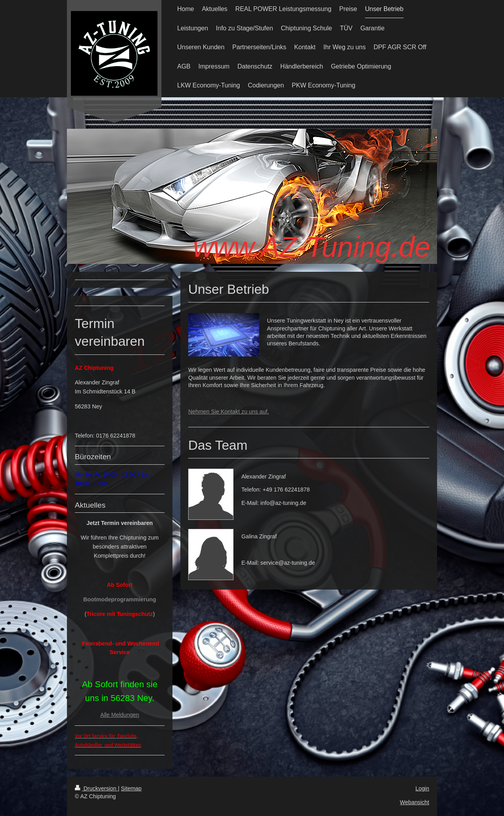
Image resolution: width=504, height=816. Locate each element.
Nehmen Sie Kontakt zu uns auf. (229, 412)
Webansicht (415, 802)
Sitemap (131, 788)
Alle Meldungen (120, 715)
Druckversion (96, 788)
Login (422, 788)
